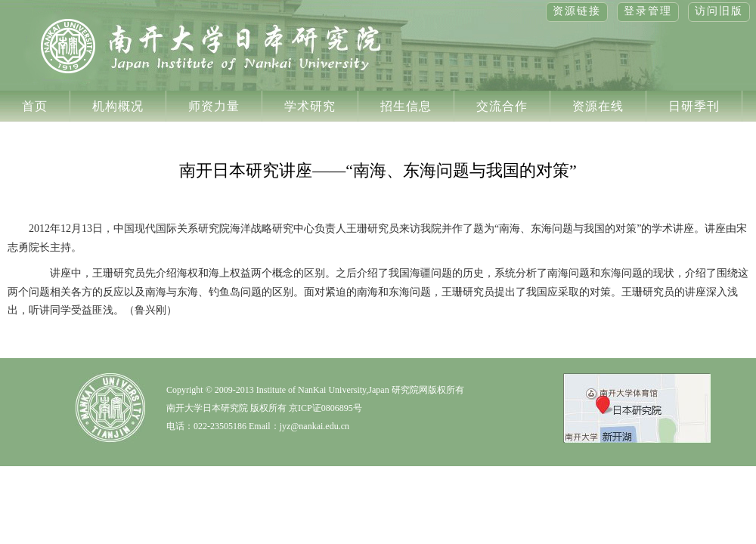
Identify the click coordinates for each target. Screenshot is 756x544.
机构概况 (118, 106)
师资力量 (214, 106)
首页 (35, 106)
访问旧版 (719, 11)
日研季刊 (694, 106)
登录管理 (648, 11)
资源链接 (577, 11)
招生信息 (406, 106)
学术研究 (310, 106)
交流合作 (502, 106)
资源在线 (598, 106)
